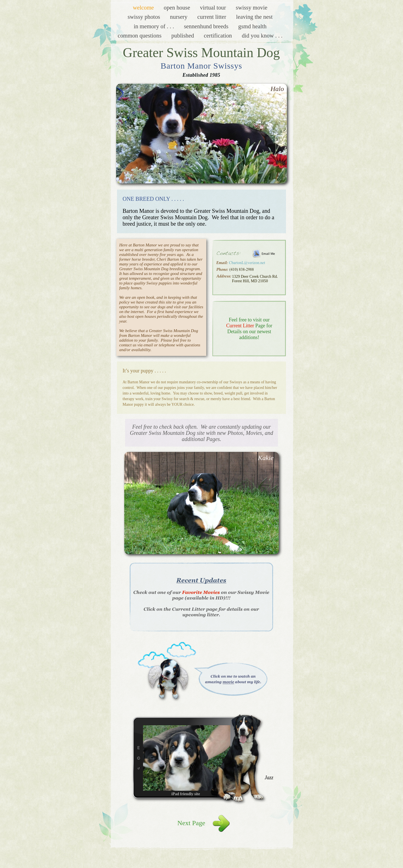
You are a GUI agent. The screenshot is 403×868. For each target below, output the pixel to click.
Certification (219, 35)
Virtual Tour (214, 7)
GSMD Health (252, 26)
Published (183, 35)
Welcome (144, 7)
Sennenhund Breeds (207, 26)
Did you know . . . (262, 35)
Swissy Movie (252, 7)
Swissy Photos (145, 17)
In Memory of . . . (155, 26)
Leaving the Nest (254, 17)
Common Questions (140, 35)
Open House (178, 7)
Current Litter (213, 17)
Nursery (179, 17)
